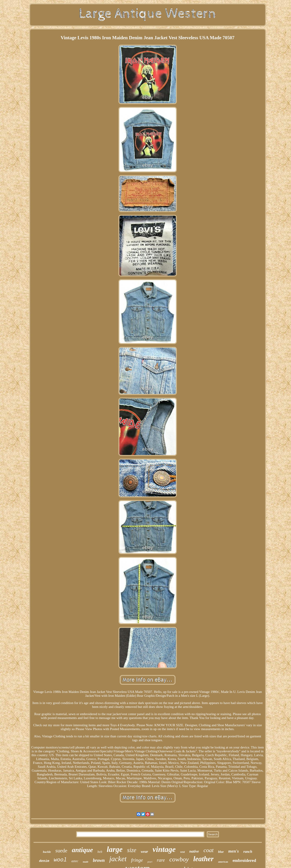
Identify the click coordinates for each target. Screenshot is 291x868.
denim (44, 861)
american (223, 862)
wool (60, 860)
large (115, 849)
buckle (47, 852)
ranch (248, 852)
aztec (75, 861)
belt (100, 852)
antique (82, 850)
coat (208, 850)
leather (203, 859)
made (86, 862)
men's (233, 851)
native (194, 851)
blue (221, 852)
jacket (118, 859)
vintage (164, 849)
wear (144, 852)
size (132, 850)
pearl (150, 862)
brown (99, 860)
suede (61, 851)
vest (183, 852)
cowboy (179, 859)
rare (161, 860)
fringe (137, 860)
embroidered (244, 860)
